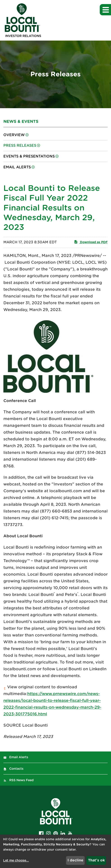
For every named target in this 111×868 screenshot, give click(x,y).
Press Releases (20, 146)
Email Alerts (17, 167)
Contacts (16, 769)
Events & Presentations (29, 156)
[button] (105, 10)
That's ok (96, 860)
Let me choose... (16, 861)
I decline (75, 860)
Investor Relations (23, 36)
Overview (14, 135)
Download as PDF (91, 242)
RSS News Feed (21, 780)
